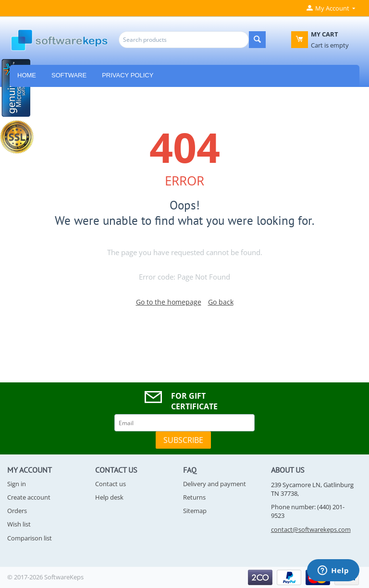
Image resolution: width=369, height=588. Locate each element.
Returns (194, 497)
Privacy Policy (128, 75)
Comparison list (30, 538)
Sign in (17, 484)
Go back (221, 302)
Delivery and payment (215, 484)
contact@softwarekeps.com (311, 529)
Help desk (109, 497)
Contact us (111, 484)
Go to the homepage (169, 302)
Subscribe (183, 440)
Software (69, 75)
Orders (17, 511)
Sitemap (195, 511)
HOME (27, 75)
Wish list (19, 524)
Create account (29, 497)
